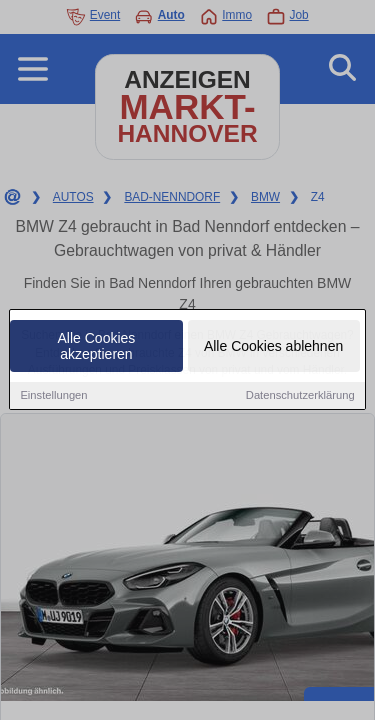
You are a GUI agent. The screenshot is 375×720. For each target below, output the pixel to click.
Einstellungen (53, 396)
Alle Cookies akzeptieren (97, 347)
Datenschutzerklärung (300, 396)
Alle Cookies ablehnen (273, 347)
